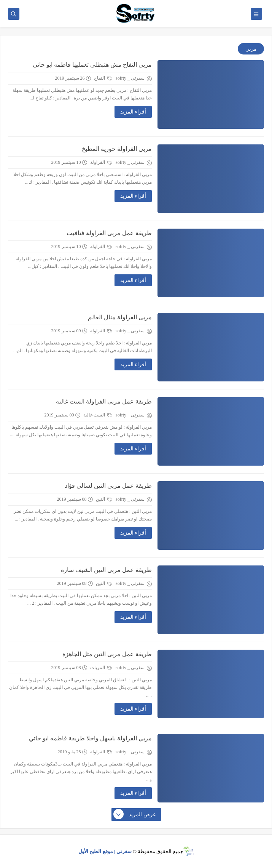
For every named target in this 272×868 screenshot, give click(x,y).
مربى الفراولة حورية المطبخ (117, 149)
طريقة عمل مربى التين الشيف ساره (106, 570)
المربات (101, 668)
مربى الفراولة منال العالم (120, 317)
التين (104, 499)
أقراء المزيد (133, 112)
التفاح (103, 78)
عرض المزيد (135, 815)
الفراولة (101, 162)
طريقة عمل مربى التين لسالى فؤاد (108, 486)
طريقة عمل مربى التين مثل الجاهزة (107, 654)
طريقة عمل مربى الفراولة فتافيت (109, 233)
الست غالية (98, 415)
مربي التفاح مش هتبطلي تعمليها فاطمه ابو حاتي (92, 65)
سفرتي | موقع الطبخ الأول (105, 851)
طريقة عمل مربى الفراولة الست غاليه (104, 401)
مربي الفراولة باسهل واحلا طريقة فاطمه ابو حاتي (90, 738)
